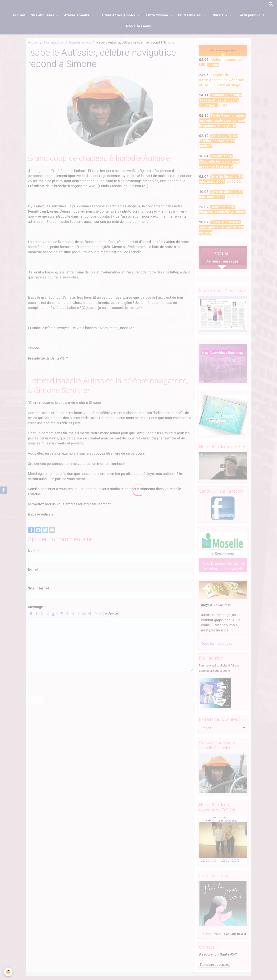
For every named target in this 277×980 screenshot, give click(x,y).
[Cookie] (8, 972)
